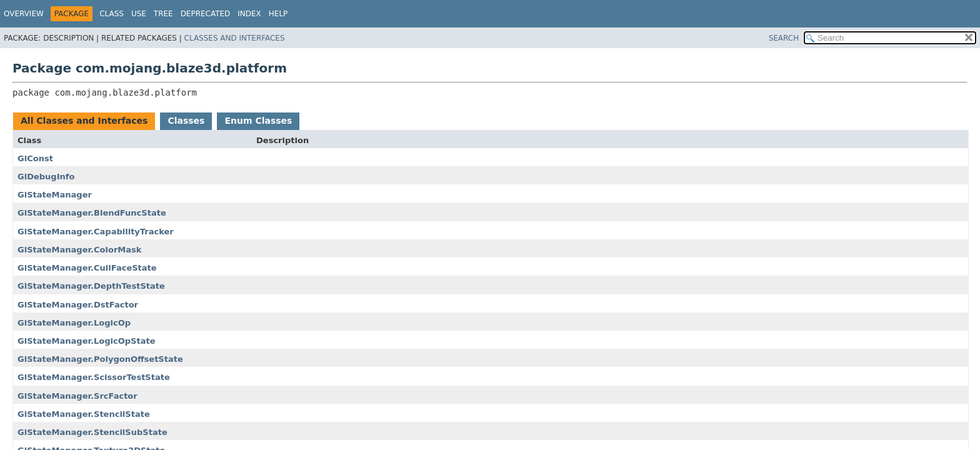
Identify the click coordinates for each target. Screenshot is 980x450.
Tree (163, 14)
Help (278, 14)
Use (139, 14)
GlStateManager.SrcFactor (77, 396)
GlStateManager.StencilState (84, 414)
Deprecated (206, 14)
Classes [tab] (186, 121)
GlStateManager (55, 195)
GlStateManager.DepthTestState (91, 286)
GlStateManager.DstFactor (78, 305)
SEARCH (784, 38)
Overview (24, 14)
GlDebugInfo (46, 177)
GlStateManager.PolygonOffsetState (100, 359)
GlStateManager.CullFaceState (87, 268)
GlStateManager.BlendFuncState (92, 213)
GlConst (35, 158)
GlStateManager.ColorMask (79, 250)
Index (249, 14)
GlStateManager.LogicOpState (87, 341)
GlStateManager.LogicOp (74, 323)
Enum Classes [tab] (258, 121)
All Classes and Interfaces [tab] (84, 121)
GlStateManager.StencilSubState (92, 432)
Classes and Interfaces (235, 38)
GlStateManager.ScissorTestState (94, 377)
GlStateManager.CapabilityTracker (96, 232)
